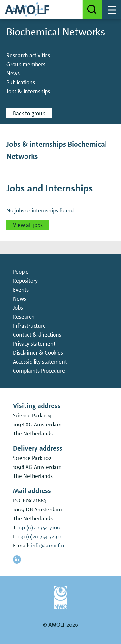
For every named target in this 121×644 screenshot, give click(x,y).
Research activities (28, 55)
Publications (21, 82)
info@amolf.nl (48, 546)
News (13, 73)
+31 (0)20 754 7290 (39, 537)
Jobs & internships (28, 91)
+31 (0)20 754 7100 (39, 527)
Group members (26, 64)
